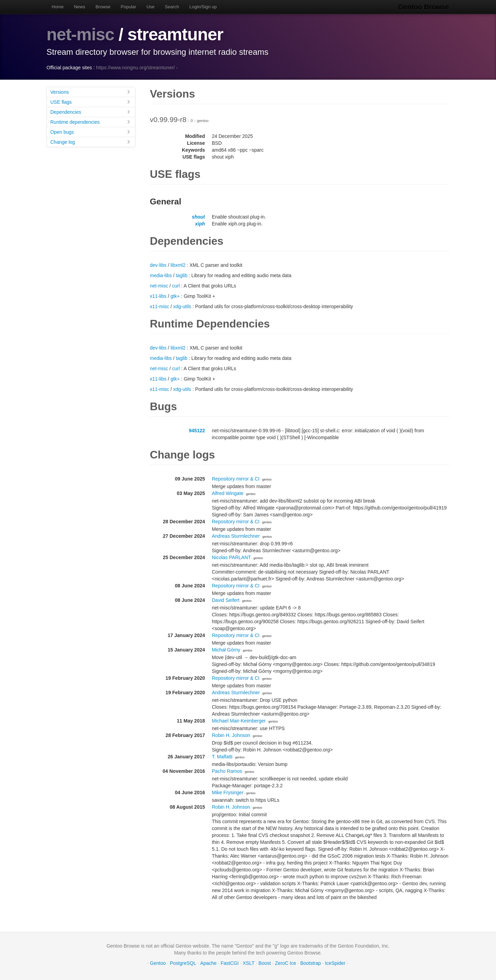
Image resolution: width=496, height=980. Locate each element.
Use (150, 7)
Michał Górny (226, 649)
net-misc (81, 34)
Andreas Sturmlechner (236, 536)
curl (176, 285)
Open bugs (91, 132)
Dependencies (91, 112)
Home (58, 7)
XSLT (249, 963)
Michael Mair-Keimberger (239, 720)
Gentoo (158, 963)
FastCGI (230, 963)
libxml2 (178, 265)
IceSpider (335, 963)
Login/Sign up (203, 7)
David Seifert (226, 600)
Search (172, 7)
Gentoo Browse (424, 7)
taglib (181, 275)
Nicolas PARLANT (231, 557)
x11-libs (158, 296)
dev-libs (158, 265)
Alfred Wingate (228, 493)
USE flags (91, 102)
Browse (103, 7)
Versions (91, 92)
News (80, 7)
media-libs (161, 275)
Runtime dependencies (91, 122)
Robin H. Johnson (231, 735)
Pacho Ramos (227, 771)
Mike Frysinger (228, 792)
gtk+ (175, 296)
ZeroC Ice (285, 963)
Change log (91, 142)
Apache (208, 963)
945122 (197, 430)
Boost (265, 963)
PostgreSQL (183, 963)
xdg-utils (182, 306)
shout (198, 216)
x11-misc (159, 306)
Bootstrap (311, 963)
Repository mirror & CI (236, 478)
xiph (200, 223)
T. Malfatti (222, 756)
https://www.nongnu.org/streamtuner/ (136, 67)
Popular (129, 7)
